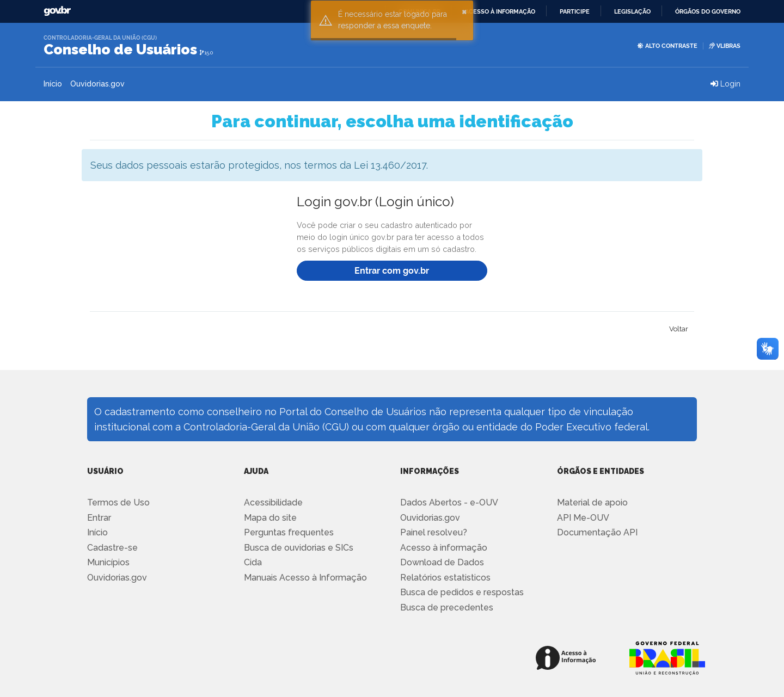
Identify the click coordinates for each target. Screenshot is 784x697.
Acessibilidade (273, 502)
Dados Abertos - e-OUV (449, 502)
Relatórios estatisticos (445, 578)
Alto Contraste (667, 46)
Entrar (99, 518)
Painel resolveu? (434, 532)
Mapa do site (270, 518)
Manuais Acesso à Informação (305, 578)
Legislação (632, 11)
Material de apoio (592, 502)
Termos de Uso (118, 502)
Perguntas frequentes (289, 532)
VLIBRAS (725, 46)
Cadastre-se (112, 548)
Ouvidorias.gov (97, 84)
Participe (575, 11)
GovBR (57, 11)
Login (725, 84)
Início (53, 84)
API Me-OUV (583, 518)
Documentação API (597, 532)
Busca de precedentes (447, 607)
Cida (253, 562)
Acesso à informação (500, 11)
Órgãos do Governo (708, 11)
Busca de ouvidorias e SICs (299, 548)
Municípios (108, 562)
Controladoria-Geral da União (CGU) (100, 38)
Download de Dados (442, 562)
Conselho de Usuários (120, 50)
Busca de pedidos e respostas (462, 592)
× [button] (464, 11)
